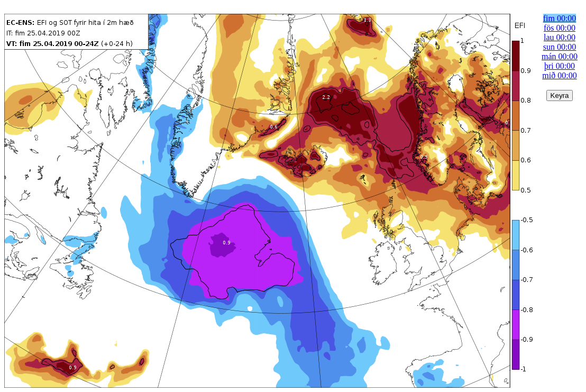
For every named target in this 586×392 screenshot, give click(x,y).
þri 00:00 (560, 66)
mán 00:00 (560, 56)
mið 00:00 (559, 75)
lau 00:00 (560, 37)
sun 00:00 (560, 47)
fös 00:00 (560, 28)
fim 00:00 (560, 18)
